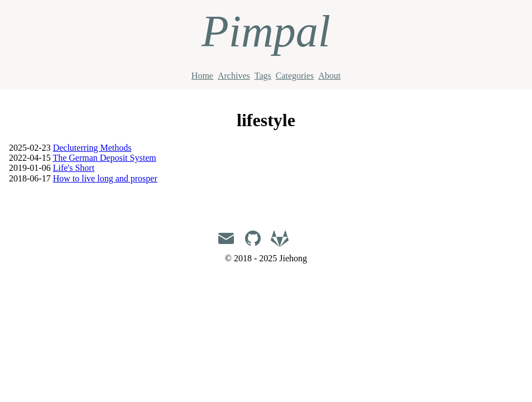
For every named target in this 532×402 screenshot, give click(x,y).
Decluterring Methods (92, 148)
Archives (234, 76)
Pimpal (266, 31)
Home (202, 76)
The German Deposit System (104, 158)
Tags (263, 76)
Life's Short (74, 168)
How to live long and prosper (105, 178)
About (329, 76)
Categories (295, 76)
